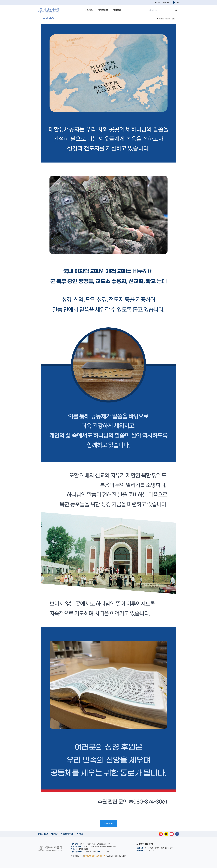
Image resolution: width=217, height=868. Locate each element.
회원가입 (166, 3)
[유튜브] (172, 834)
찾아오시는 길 (43, 834)
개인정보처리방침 (67, 834)
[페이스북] (177, 834)
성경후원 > (161, 19)
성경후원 (89, 10)
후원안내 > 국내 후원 (170, 19)
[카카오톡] (166, 834)
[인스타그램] (161, 834)
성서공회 (117, 10)
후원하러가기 (108, 824)
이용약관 (54, 834)
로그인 (158, 3)
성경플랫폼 (103, 10)
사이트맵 (80, 834)
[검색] (176, 10)
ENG (176, 2)
